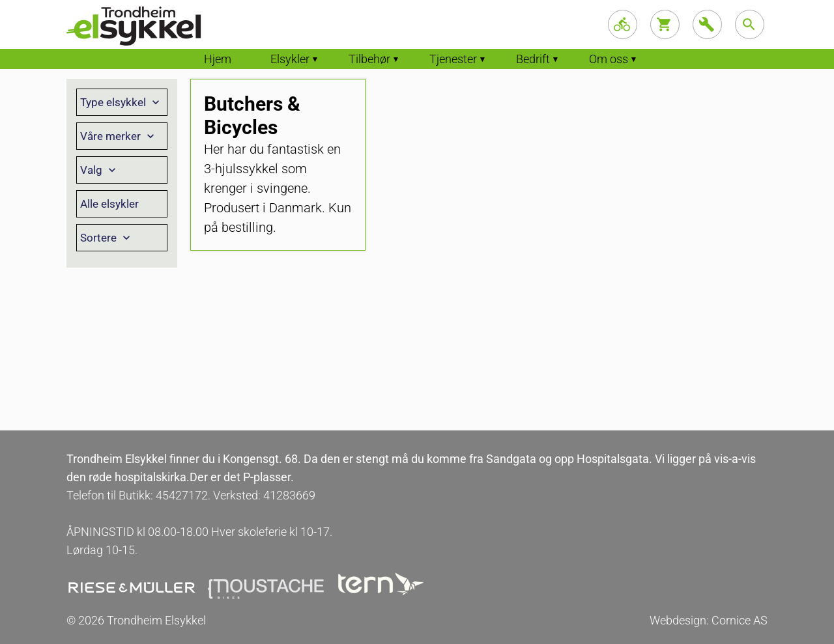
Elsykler (290, 59)
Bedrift (533, 59)
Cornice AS (740, 620)
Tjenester (453, 59)
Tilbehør (369, 59)
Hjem (218, 59)
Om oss (609, 59)
